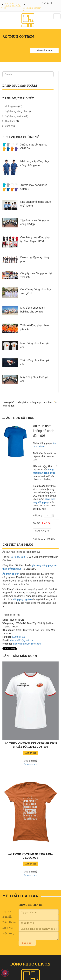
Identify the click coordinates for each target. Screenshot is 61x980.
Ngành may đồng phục (16, 111)
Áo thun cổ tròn (20, 418)
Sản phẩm (23, 402)
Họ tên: (7, 911)
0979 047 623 (42, 531)
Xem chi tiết (30, 753)
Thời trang (10, 121)
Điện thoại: (9, 922)
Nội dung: (9, 933)
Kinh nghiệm (11, 106)
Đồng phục (36, 402)
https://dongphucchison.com (27, 644)
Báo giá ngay (44, 51)
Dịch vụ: (8, 928)
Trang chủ (9, 402)
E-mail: (7, 917)
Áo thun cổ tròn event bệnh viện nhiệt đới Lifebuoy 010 (31, 745)
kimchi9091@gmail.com (22, 640)
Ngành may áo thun (15, 116)
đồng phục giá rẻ (22, 599)
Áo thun (48, 402)
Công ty (9, 126)
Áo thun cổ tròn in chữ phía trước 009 (30, 856)
